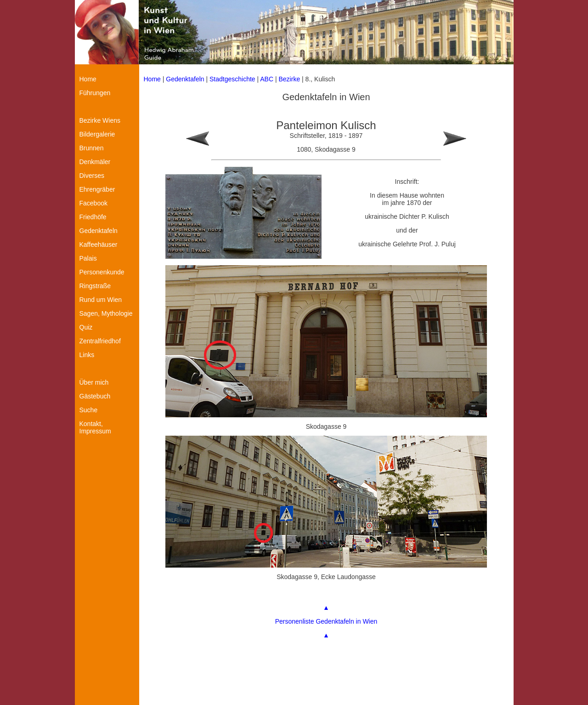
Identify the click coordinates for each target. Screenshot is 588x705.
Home (152, 79)
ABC (267, 79)
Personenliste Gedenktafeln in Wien (326, 621)
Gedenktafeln (185, 79)
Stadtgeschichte (232, 79)
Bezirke (290, 79)
